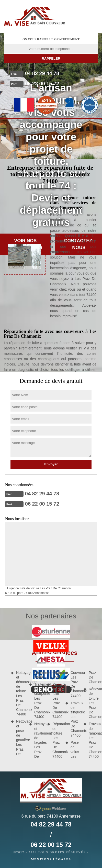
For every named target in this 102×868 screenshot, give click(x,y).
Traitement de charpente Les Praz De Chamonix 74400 (39, 701)
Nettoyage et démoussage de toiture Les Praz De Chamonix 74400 (21, 694)
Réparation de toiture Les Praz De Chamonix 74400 (57, 740)
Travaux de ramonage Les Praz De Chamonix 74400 (93, 740)
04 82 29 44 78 (42, 73)
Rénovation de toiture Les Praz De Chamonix (93, 703)
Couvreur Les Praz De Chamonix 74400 (75, 684)
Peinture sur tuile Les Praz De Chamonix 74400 (57, 701)
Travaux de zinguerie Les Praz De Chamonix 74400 (75, 719)
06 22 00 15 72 (42, 84)
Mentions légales (51, 859)
